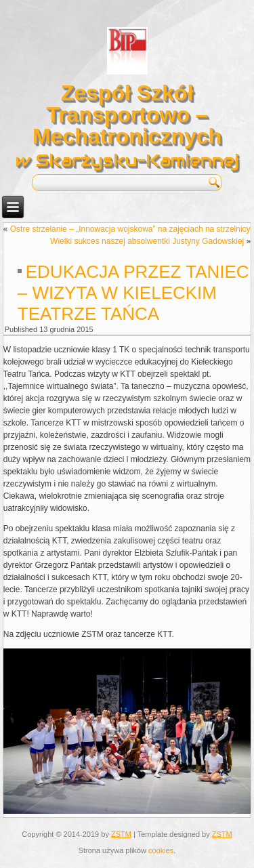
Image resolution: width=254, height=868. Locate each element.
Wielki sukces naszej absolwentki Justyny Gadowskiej (147, 241)
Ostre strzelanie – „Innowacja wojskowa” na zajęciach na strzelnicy (130, 229)
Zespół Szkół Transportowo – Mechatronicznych (127, 115)
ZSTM (121, 834)
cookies (161, 850)
